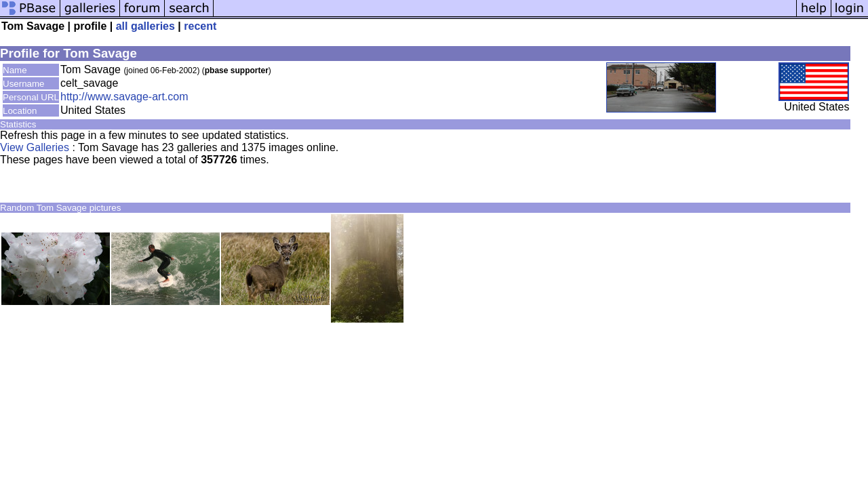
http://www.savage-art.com (124, 97)
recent (200, 26)
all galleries (145, 26)
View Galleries (35, 147)
